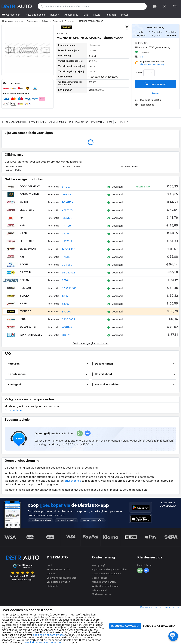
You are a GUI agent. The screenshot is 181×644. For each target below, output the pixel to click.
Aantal (138, 73)
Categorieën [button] (13, 15)
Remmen (111, 15)
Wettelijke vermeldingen (105, 586)
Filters (97, 15)
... (118, 77)
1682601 (13, 170)
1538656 (13, 166)
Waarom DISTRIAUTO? (59, 569)
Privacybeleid (99, 590)
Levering (51, 573)
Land (49, 565)
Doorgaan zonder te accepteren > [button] (161, 607)
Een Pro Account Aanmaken (62, 578)
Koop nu (156, 93)
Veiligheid (122, 122)
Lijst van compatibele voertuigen (24, 122)
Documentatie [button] (13, 410)
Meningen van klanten (104, 582)
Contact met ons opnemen (106, 573)
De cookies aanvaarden (125, 626)
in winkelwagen (156, 84)
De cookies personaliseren (159, 626)
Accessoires (71, 15)
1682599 (130, 166)
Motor (125, 15)
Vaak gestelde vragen (58, 582)
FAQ (110, 122)
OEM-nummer (58, 122)
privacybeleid (73, 480)
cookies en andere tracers (49, 635)
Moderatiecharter (102, 594)
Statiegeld (52, 586)
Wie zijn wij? (99, 565)
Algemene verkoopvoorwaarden (109, 569)
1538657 (71, 166)
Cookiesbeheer (100, 578)
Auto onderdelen (35, 15)
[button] (155, 6)
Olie (86, 15)
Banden (55, 15)
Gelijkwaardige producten (87, 122)
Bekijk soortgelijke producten (90, 343)
